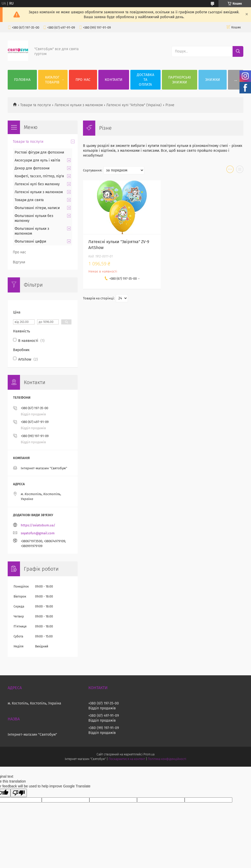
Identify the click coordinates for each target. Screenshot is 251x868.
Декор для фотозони (32, 168)
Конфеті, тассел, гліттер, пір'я (39, 176)
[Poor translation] (19, 793)
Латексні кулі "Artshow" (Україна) (134, 105)
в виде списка (240, 170)
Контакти (114, 80)
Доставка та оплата (145, 80)
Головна (22, 80)
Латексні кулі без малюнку (37, 184)
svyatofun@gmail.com (38, 533)
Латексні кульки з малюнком (79, 105)
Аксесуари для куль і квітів (37, 160)
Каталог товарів (52, 80)
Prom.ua (149, 754)
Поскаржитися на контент (127, 759)
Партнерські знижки (180, 80)
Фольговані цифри (30, 241)
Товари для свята (29, 200)
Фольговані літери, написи (37, 208)
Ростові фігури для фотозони (39, 152)
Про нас (83, 80)
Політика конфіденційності (167, 759)
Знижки (213, 80)
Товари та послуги (35, 105)
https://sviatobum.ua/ (38, 525)
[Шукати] (238, 51)
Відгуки (19, 262)
